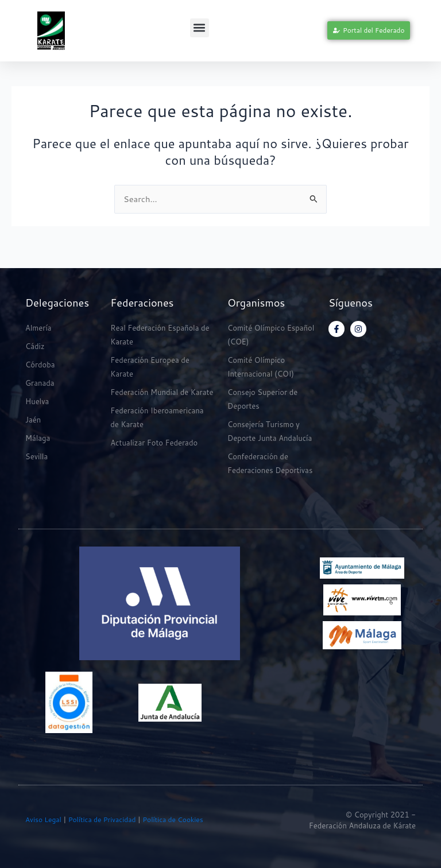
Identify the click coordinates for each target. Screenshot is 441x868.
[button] (200, 28)
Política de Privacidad (101, 819)
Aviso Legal (43, 819)
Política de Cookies (173, 819)
